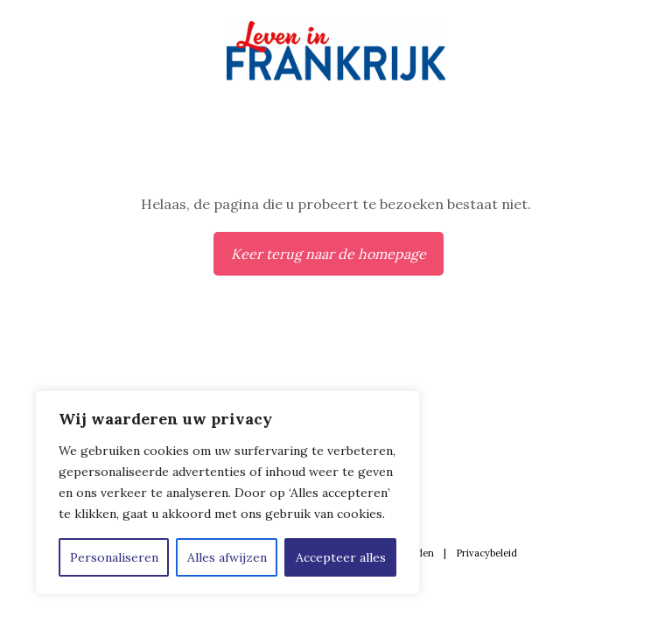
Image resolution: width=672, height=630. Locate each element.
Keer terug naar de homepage (329, 254)
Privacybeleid (486, 553)
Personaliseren (114, 557)
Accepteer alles (341, 557)
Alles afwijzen (227, 557)
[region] (227, 493)
